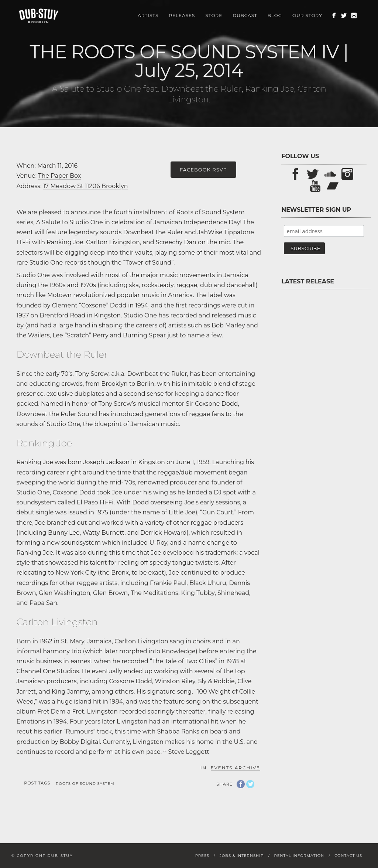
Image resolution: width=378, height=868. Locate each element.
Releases (182, 15)
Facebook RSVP (203, 170)
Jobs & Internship (242, 856)
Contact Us (348, 856)
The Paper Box (59, 176)
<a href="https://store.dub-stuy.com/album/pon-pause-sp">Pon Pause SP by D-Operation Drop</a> (324, 380)
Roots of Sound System (85, 784)
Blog (275, 15)
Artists (148, 15)
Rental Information (299, 856)
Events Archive (236, 768)
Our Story (307, 15)
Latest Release (308, 281)
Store (214, 15)
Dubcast (245, 15)
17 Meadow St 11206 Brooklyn (86, 186)
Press (202, 856)
